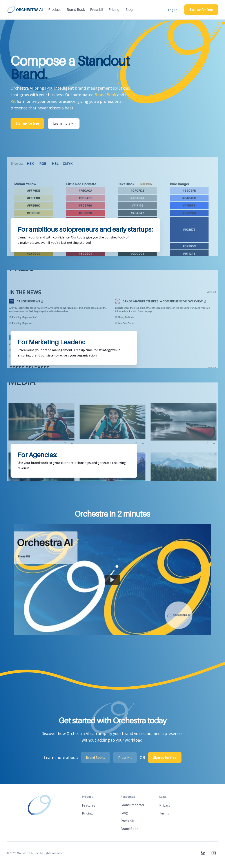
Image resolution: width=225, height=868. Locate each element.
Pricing (114, 10)
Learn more (64, 123)
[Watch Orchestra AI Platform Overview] (112, 580)
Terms (164, 813)
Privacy (165, 805)
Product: (55, 10)
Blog (129, 10)
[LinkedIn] (203, 853)
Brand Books (95, 757)
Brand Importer (132, 805)
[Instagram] (214, 853)
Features (89, 805)
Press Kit (97, 10)
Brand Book (76, 10)
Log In (173, 10)
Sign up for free (201, 9)
